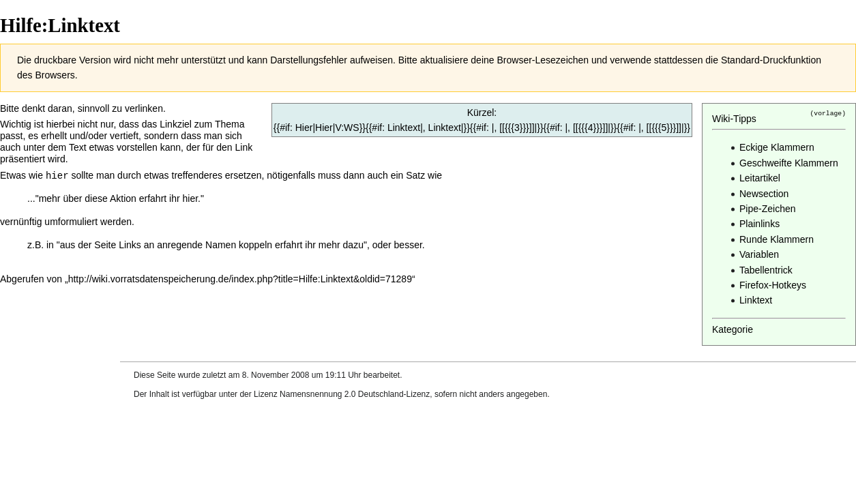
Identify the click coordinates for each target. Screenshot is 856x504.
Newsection (764, 194)
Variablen (759, 254)
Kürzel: (482, 113)
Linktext (756, 300)
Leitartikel (760, 178)
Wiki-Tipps (734, 119)
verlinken (144, 108)
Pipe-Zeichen (768, 209)
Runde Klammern (777, 239)
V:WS (347, 128)
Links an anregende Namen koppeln (195, 244)
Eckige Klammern (777, 147)
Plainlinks (759, 224)
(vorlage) (828, 113)
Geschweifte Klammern (789, 163)
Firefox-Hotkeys (773, 285)
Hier (324, 128)
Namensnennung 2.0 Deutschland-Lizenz (355, 394)
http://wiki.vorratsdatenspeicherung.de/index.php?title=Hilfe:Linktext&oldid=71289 (240, 278)
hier (57, 175)
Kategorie (733, 329)
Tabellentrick (766, 270)
